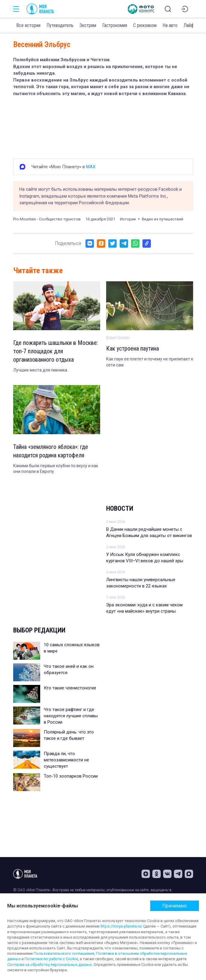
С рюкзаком (145, 25)
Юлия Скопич (118, 338)
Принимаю (175, 906)
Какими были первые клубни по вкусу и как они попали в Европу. (56, 469)
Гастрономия (115, 25)
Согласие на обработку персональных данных (49, 965)
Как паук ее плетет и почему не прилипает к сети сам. (150, 362)
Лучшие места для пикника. (41, 370)
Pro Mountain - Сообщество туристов (47, 219)
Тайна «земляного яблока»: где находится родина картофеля (51, 451)
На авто (170, 25)
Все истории (28, 25)
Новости (120, 508)
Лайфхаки (193, 25)
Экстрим (88, 25)
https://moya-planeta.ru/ (121, 926)
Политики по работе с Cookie (51, 959)
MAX (91, 167)
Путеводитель (60, 25)
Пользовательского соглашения (64, 953)
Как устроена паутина (133, 348)
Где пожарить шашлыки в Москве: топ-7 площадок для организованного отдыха (56, 351)
